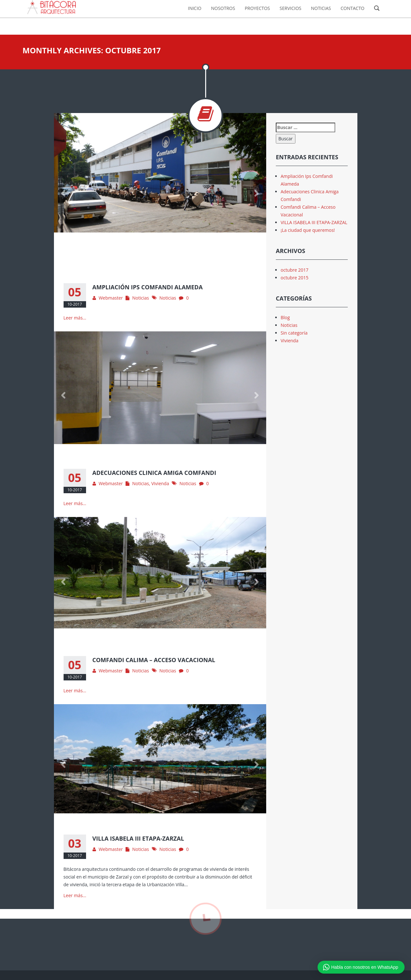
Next (257, 193)
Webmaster (111, 298)
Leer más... (75, 318)
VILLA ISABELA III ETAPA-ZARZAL (314, 222)
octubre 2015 (295, 278)
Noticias (141, 298)
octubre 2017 (295, 270)
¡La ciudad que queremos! (308, 230)
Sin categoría (294, 333)
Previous (64, 193)
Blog (285, 317)
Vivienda (160, 483)
